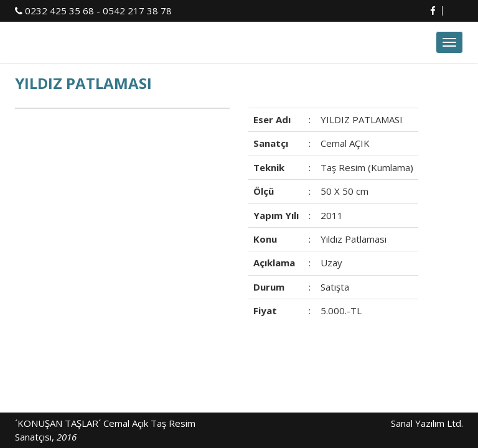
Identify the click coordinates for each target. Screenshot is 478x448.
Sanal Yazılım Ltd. (426, 423)
